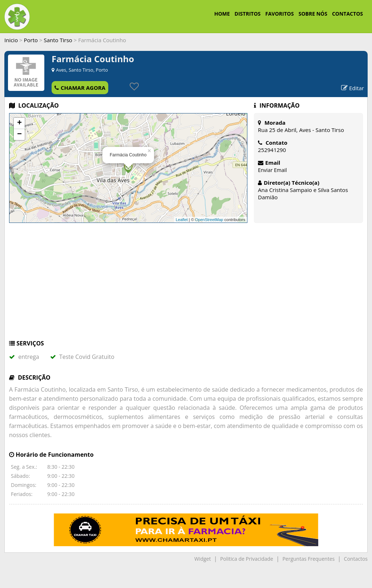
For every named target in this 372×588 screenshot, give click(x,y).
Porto (31, 40)
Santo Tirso (58, 40)
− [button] (19, 135)
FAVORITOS (279, 14)
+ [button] (19, 123)
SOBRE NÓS (313, 14)
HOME (222, 14)
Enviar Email (272, 170)
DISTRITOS (248, 14)
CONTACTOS (347, 14)
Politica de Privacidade (247, 559)
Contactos (356, 559)
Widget (203, 559)
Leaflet (182, 220)
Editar (353, 88)
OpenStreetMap (209, 220)
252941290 (272, 150)
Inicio (11, 40)
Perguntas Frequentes (308, 559)
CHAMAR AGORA (80, 88)
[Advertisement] (186, 285)
